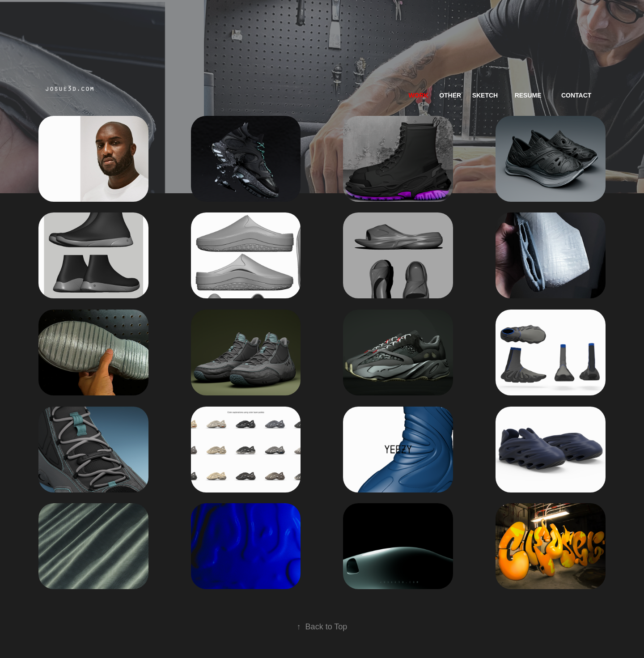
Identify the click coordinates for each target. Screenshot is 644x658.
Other (450, 95)
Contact (576, 95)
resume (528, 95)
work (418, 95)
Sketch (485, 95)
